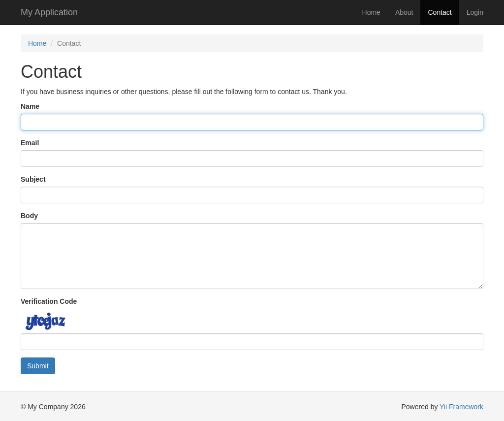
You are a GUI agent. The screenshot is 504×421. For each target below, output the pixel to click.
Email (30, 143)
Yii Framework (461, 407)
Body (29, 216)
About (404, 12)
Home (371, 12)
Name (30, 106)
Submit (38, 366)
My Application (49, 12)
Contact (440, 12)
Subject (33, 179)
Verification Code (49, 301)
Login (475, 12)
